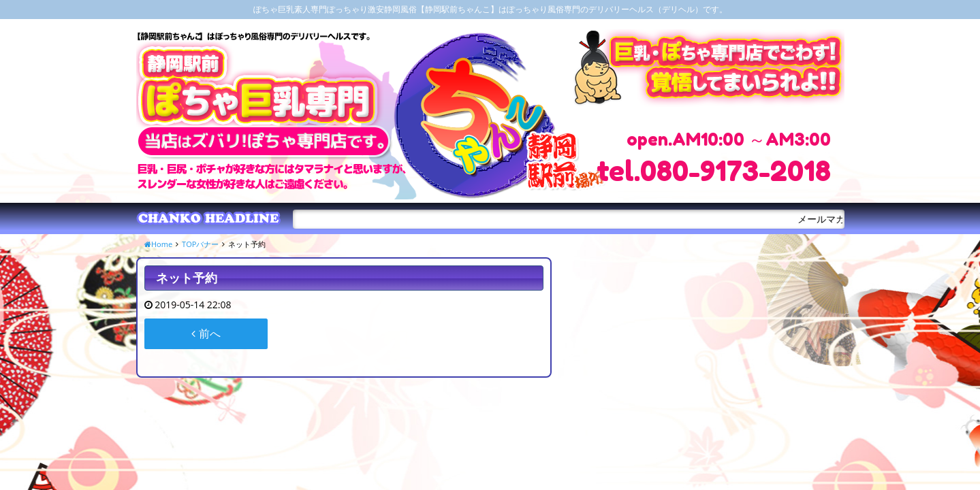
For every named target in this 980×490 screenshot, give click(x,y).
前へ (206, 333)
